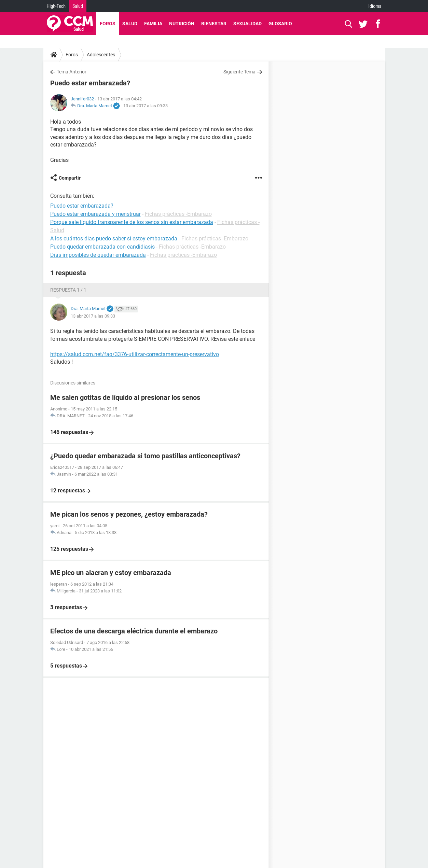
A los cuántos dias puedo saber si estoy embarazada (114, 239)
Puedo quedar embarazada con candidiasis (102, 247)
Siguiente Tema (239, 72)
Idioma (375, 6)
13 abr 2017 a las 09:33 (146, 106)
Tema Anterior (72, 72)
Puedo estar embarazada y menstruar (95, 214)
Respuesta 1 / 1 (68, 290)
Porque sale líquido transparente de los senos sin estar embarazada (132, 222)
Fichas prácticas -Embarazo (178, 214)
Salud (78, 6)
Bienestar (214, 24)
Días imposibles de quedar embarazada (98, 255)
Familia (153, 24)
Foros (108, 24)
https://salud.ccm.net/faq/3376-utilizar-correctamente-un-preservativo (135, 354)
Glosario (280, 24)
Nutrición (182, 24)
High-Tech (56, 6)
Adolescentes (101, 55)
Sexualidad (247, 24)
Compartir (70, 178)
